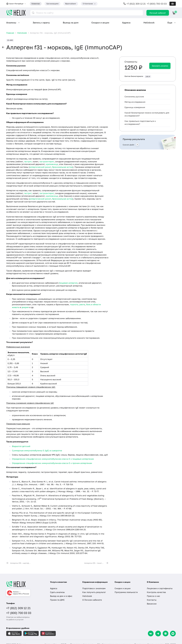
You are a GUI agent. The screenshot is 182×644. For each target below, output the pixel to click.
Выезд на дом (71, 23)
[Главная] (25, 584)
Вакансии (152, 604)
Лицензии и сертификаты (160, 588)
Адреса (126, 23)
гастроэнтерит (47, 161)
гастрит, (28, 161)
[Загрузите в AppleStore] (14, 633)
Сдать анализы (57, 592)
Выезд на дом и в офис (61, 596)
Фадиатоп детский (21, 446)
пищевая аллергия (68, 283)
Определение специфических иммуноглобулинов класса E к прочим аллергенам (52, 463)
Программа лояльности (126, 592)
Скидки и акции (100, 23)
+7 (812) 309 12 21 (136, 4)
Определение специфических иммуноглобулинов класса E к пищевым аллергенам (53, 459)
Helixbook (149, 23)
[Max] (173, 634)
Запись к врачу (41, 23)
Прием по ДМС (57, 600)
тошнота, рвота (77, 304)
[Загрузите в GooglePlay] (31, 633)
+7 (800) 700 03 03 (157, 4)
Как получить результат (94, 592)
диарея (25, 307)
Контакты (152, 600)
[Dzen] (166, 634)
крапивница (52, 164)
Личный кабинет (158, 13)
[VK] (151, 634)
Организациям (52, 4)
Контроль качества (156, 592)
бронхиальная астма (62, 167)
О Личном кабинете (92, 600)
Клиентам (36, 4)
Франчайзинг (71, 4)
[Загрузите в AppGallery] (48, 633)
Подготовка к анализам (94, 588)
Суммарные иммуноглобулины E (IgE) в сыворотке (37, 450)
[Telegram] (158, 634)
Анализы (11, 23)
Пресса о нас (153, 596)
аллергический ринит (40, 167)
